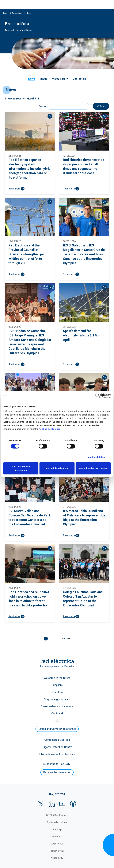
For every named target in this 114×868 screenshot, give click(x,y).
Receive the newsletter (57, 772)
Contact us (79, 79)
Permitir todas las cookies (93, 468)
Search (42, 106)
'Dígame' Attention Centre (57, 747)
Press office (17, 13)
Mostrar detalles (96, 457)
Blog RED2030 (57, 794)
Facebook (73, 804)
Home (5, 13)
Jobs (57, 720)
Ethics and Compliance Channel (57, 729)
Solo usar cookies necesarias (21, 468)
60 (64, 638)
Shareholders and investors (57, 706)
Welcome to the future (57, 678)
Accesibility (57, 858)
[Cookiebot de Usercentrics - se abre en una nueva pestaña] (98, 396)
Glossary (57, 837)
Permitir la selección (57, 468)
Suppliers (57, 685)
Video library (60, 79)
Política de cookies (57, 822)
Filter (103, 106)
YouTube (62, 804)
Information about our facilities (57, 754)
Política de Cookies (50, 429)
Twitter (41, 804)
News (32, 79)
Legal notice (57, 844)
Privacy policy (57, 851)
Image (43, 79)
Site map (57, 829)
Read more (14, 189)
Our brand (57, 713)
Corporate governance (57, 699)
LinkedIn (52, 804)
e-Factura (57, 692)
